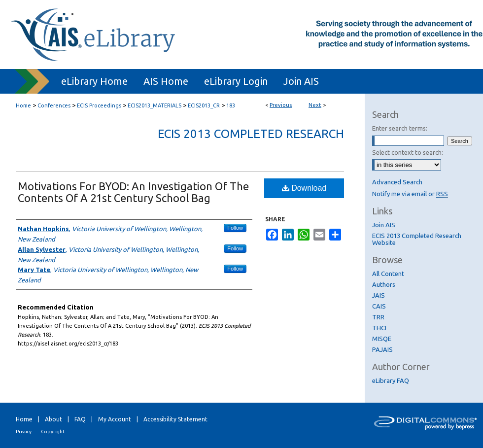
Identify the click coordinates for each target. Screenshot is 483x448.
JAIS (379, 295)
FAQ (80, 419)
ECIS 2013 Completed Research (251, 134)
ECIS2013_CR (204, 105)
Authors (384, 284)
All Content (388, 274)
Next (315, 105)
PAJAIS (382, 349)
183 (231, 105)
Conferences (54, 105)
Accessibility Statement (175, 419)
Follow (235, 228)
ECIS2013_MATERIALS (155, 105)
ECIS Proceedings (99, 105)
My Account (115, 419)
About (53, 419)
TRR (378, 317)
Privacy (24, 431)
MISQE (382, 339)
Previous (281, 105)
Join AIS (384, 225)
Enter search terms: (400, 128)
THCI (379, 328)
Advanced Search (397, 182)
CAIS (379, 306)
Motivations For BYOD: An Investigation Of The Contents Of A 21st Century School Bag (133, 192)
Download (304, 188)
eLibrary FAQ (391, 380)
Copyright (53, 431)
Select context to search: (408, 152)
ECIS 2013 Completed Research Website (417, 239)
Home (23, 105)
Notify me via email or (410, 194)
